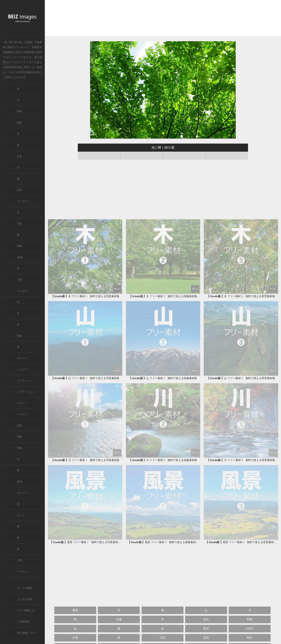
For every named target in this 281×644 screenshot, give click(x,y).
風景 (75, 610)
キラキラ (22, 291)
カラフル (22, 358)
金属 (20, 257)
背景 (20, 426)
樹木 (19, 52)
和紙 (20, 246)
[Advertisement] (163, 18)
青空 (206, 628)
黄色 (20, 482)
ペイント (22, 414)
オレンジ (22, 493)
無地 (20, 448)
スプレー (22, 403)
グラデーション (26, 392)
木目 (20, 224)
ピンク (21, 515)
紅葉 (119, 619)
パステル (22, 571)
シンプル (22, 369)
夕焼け (250, 628)
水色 (20, 560)
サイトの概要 (25, 588)
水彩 (20, 280)
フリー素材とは (26, 610)
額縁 (20, 336)
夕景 (75, 638)
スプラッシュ (25, 381)
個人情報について (27, 633)
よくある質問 (25, 599)
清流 (206, 638)
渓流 (163, 638)
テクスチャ (23, 201)
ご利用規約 (23, 622)
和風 (250, 619)
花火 (206, 619)
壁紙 (20, 437)
